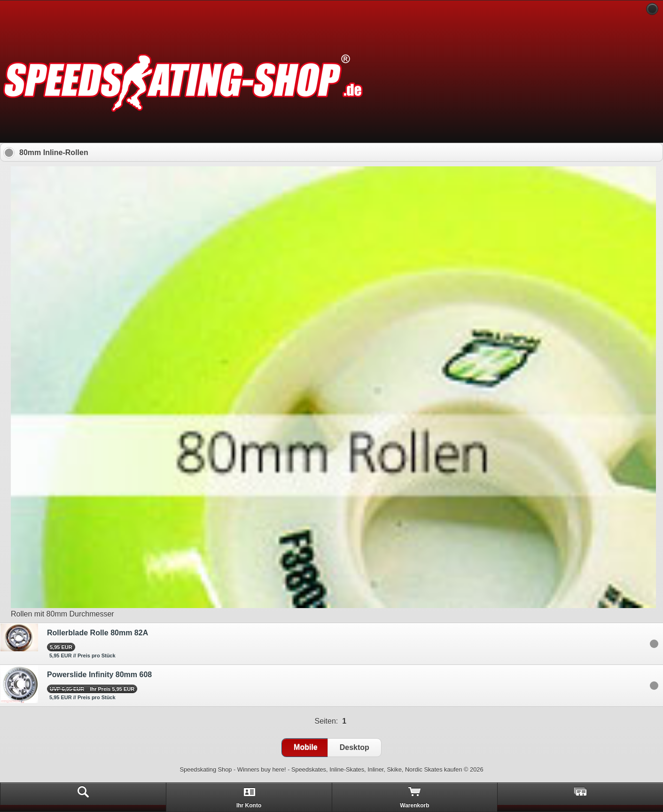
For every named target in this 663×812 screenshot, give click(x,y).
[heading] (331, 9)
